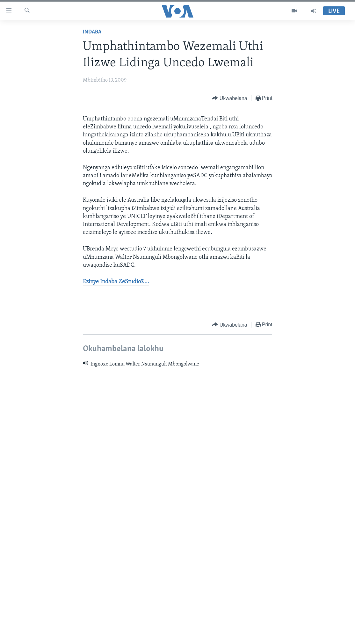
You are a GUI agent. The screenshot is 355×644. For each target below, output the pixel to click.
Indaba (92, 32)
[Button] (229, 98)
